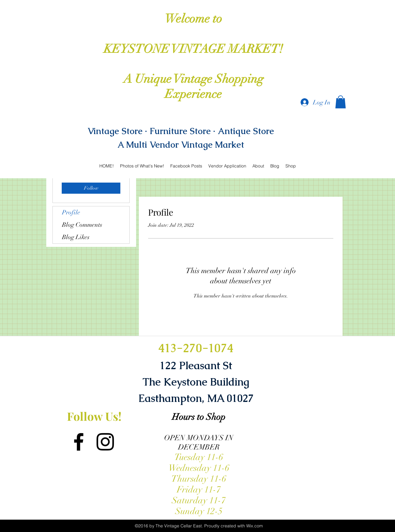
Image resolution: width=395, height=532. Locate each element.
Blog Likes (76, 237)
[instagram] (105, 442)
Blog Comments (82, 225)
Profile (71, 212)
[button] (341, 102)
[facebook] (79, 442)
